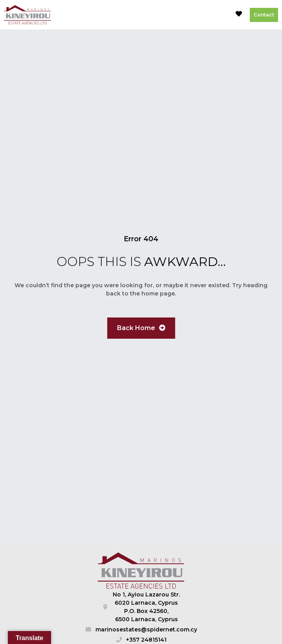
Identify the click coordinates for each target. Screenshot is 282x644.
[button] (221, 15)
